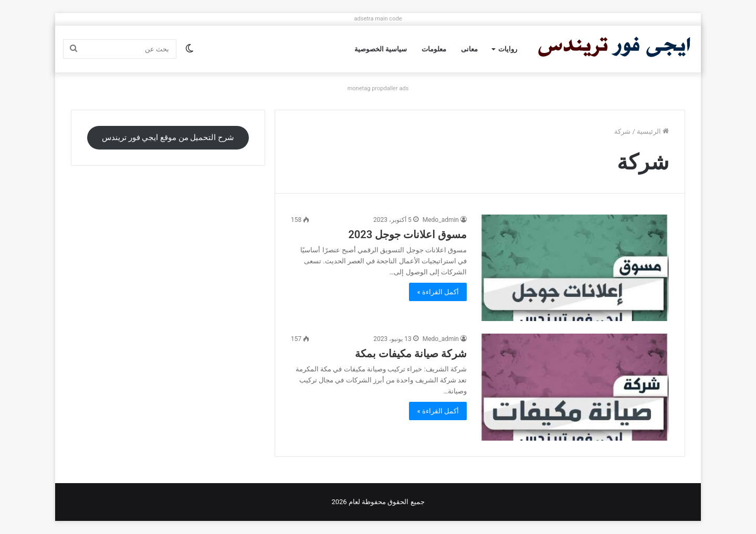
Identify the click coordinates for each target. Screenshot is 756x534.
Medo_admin (441, 220)
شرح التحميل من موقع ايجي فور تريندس (168, 137)
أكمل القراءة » (438, 292)
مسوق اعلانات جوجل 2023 (407, 234)
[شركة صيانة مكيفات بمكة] (574, 387)
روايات (508, 49)
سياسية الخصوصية (381, 49)
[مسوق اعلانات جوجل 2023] (574, 268)
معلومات (434, 49)
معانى (469, 49)
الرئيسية (653, 131)
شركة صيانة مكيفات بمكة (411, 354)
